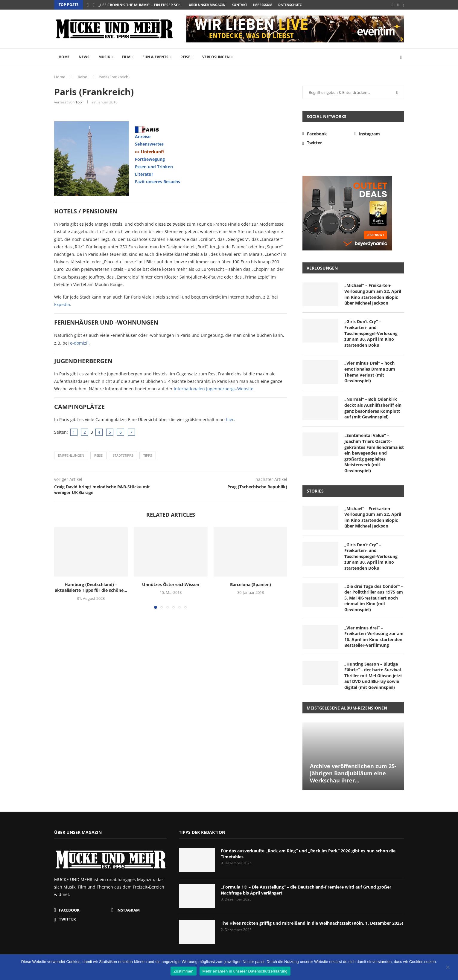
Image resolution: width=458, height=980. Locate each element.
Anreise (143, 136)
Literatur (144, 174)
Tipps (148, 455)
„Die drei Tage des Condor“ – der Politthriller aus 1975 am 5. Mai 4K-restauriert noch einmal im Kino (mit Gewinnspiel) (374, 598)
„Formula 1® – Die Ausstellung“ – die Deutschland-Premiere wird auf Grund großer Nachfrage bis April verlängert (306, 890)
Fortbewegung (150, 159)
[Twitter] (403, 5)
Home (64, 57)
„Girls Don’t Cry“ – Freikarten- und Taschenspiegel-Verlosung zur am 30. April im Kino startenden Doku (371, 333)
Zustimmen (184, 971)
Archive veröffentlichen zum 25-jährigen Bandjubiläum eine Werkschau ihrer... (353, 773)
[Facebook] (393, 5)
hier (230, 419)
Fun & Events (155, 57)
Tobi (79, 102)
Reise (185, 57)
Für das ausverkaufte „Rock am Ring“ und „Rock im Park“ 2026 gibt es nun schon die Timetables (308, 854)
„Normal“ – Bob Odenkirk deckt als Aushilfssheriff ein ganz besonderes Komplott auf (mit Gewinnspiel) (373, 408)
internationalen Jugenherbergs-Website (214, 389)
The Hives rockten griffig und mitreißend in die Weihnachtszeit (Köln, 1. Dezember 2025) (312, 923)
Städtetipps (123, 455)
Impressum (263, 5)
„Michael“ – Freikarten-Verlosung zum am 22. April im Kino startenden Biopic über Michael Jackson (373, 294)
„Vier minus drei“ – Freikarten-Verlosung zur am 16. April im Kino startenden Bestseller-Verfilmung (374, 637)
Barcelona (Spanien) (251, 584)
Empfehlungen (71, 455)
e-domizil (79, 343)
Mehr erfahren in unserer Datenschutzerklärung (245, 971)
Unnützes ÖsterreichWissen (171, 584)
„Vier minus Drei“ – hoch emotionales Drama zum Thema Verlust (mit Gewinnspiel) (370, 372)
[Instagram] (398, 5)
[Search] (401, 57)
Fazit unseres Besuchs (158, 182)
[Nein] (448, 968)
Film (126, 57)
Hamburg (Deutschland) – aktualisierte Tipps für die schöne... (91, 587)
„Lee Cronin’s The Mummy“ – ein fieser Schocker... (147, 5)
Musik (104, 57)
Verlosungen (216, 57)
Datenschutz (290, 5)
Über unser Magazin (207, 5)
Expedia (62, 304)
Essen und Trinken (154, 167)
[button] (88, 5)
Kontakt (239, 5)
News (84, 57)
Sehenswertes (149, 144)
